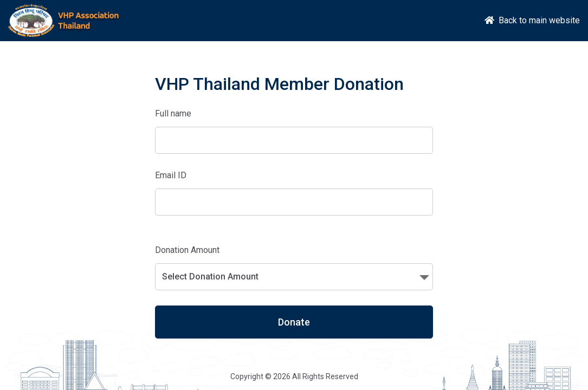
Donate (294, 322)
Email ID (171, 175)
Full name (173, 113)
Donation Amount (187, 250)
